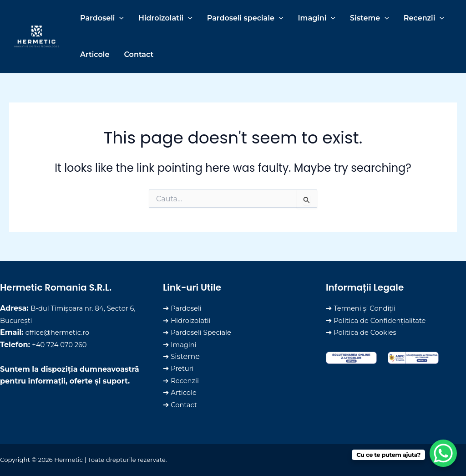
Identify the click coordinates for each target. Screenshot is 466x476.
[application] (119, 18)
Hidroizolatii (192, 320)
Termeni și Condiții (367, 308)
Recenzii (186, 381)
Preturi (183, 368)
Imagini (185, 345)
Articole (185, 392)
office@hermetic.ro (60, 332)
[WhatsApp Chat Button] (443, 453)
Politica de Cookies (368, 332)
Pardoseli (187, 308)
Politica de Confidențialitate (384, 320)
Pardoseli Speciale (204, 332)
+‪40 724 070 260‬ (62, 345)
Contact (185, 405)
